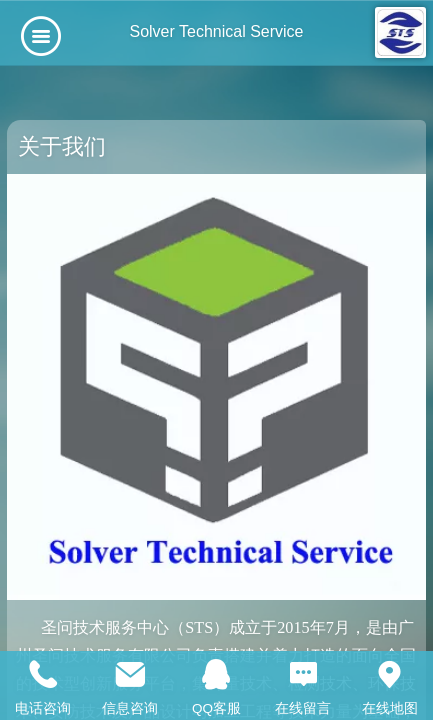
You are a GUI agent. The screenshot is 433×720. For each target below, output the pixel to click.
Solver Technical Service (216, 31)
